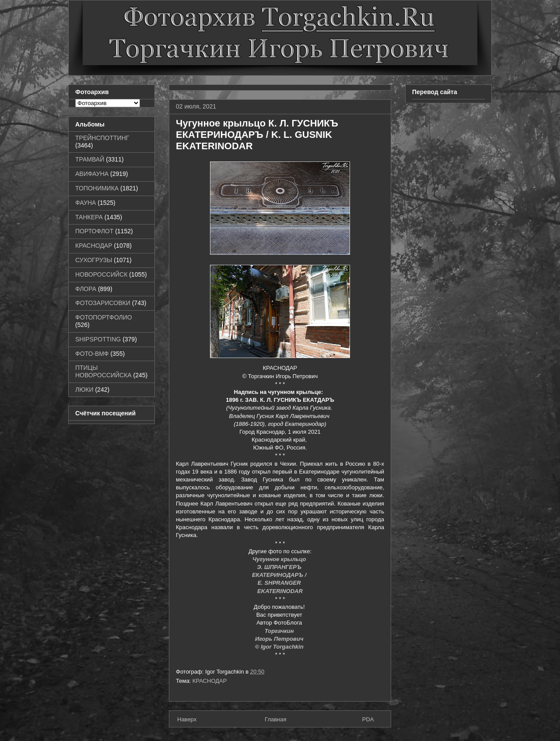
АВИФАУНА (92, 174)
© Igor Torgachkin (280, 647)
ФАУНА (86, 203)
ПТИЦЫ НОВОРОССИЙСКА (103, 371)
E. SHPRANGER (280, 583)
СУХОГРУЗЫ (94, 260)
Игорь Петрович (280, 639)
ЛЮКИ (84, 390)
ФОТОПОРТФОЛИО (104, 317)
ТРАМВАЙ (90, 159)
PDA (368, 719)
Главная (275, 719)
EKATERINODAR (280, 591)
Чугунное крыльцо (280, 559)
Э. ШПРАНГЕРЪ (280, 567)
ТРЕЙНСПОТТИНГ (102, 138)
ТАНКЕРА (89, 217)
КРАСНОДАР (210, 681)
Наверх (187, 719)
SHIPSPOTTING (98, 339)
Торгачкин (280, 631)
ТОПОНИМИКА (97, 188)
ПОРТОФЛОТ (94, 231)
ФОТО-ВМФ (92, 354)
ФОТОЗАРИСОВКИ (103, 303)
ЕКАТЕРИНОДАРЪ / (280, 575)
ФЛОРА (86, 289)
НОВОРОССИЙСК (101, 274)
